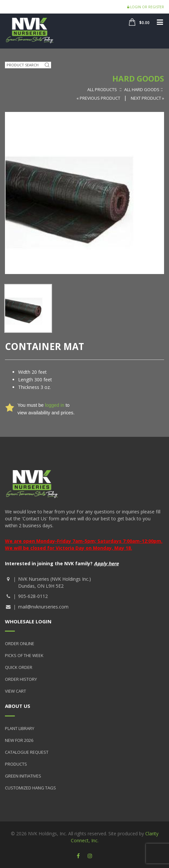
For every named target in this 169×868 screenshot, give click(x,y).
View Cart (15, 691)
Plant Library (20, 728)
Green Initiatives (23, 776)
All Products (102, 89)
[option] (28, 308)
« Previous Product (99, 98)
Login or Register (146, 7)
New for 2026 (19, 740)
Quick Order (19, 667)
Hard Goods (138, 78)
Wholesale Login (28, 621)
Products (16, 764)
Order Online (20, 643)
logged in (54, 405)
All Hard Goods (142, 89)
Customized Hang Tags (30, 788)
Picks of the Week (24, 655)
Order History (21, 679)
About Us (18, 706)
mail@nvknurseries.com (43, 607)
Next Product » (147, 98)
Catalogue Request (27, 752)
